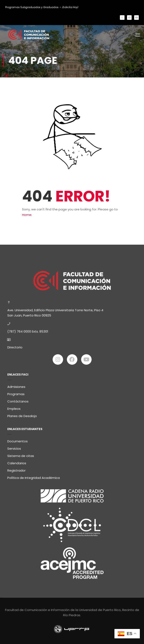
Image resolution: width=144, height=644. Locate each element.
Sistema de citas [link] (21, 454)
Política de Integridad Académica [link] (34, 476)
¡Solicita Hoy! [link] (70, 7)
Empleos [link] (14, 407)
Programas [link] (16, 393)
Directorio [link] (15, 346)
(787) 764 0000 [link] (19, 330)
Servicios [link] (14, 447)
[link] (122, 18)
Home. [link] (27, 216)
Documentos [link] (18, 440)
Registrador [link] (16, 469)
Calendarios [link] (17, 462)
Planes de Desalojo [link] (22, 414)
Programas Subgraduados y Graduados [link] (32, 7)
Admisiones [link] (16, 385)
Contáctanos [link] (18, 400)
